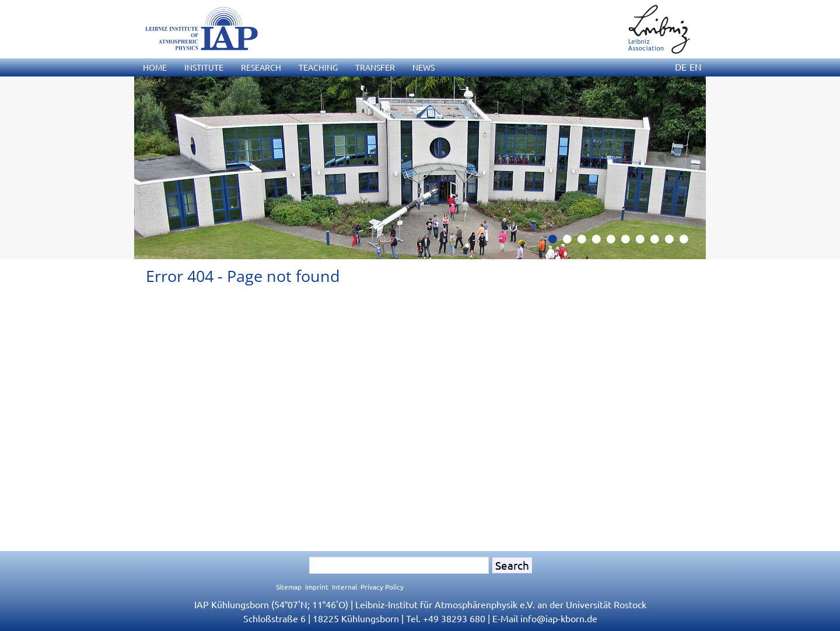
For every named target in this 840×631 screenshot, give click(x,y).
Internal (344, 587)
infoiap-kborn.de (559, 618)
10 (688, 242)
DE (681, 67)
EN (696, 67)
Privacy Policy (382, 587)
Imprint (317, 587)
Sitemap (289, 587)
